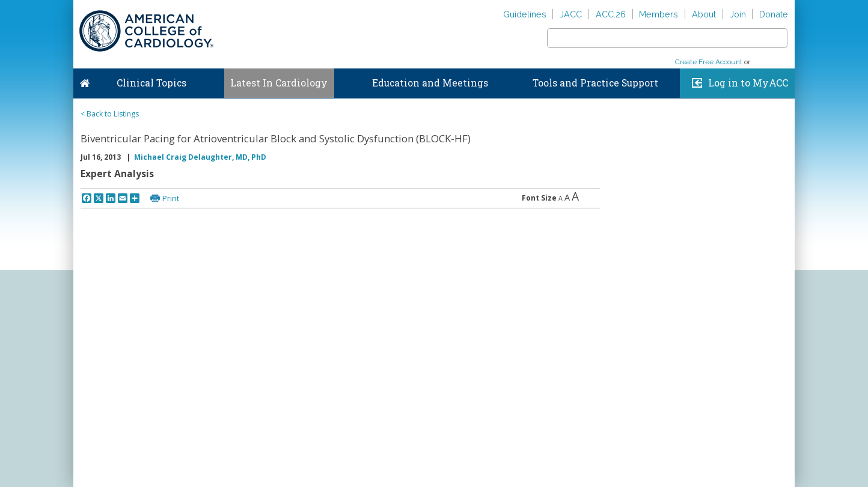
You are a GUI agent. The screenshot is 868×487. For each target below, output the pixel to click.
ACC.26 (611, 14)
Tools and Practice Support (595, 83)
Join (738, 14)
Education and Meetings (430, 83)
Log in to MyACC (748, 83)
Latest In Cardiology (279, 83)
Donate (774, 14)
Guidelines (525, 14)
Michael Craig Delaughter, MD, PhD (200, 157)
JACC (571, 14)
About (704, 14)
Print (171, 198)
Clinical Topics (151, 83)
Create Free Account (709, 62)
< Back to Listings (110, 114)
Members (659, 14)
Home (85, 80)
